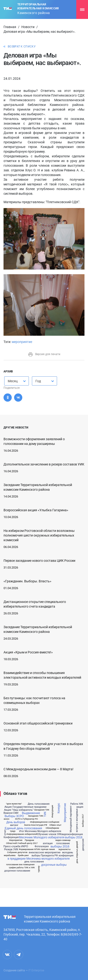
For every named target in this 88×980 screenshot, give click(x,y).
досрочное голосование (17, 871)
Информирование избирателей (22, 834)
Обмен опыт (55, 825)
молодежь (68, 853)
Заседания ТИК (42, 810)
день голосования (34, 862)
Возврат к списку (22, 47)
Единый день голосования (23, 828)
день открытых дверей (77, 852)
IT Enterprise (36, 970)
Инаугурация (52, 811)
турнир (39, 869)
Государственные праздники (29, 807)
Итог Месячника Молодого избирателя (40, 831)
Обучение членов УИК (49, 834)
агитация (48, 843)
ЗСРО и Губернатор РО (27, 819)
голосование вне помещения (20, 865)
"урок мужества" (14, 804)
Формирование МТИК (30, 849)
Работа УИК (77, 804)
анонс (7, 819)
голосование (63, 843)
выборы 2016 (60, 846)
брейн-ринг (23, 856)
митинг (14, 825)
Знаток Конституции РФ (36, 825)
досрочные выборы (54, 865)
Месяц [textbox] (13, 381)
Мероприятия (16, 840)
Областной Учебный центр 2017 (22, 843)
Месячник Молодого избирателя (42, 837)
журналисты (65, 849)
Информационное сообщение (45, 822)
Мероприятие (65, 813)
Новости (28, 27)
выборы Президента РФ (45, 856)
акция (80, 807)
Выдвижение (31, 813)
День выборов (16, 822)
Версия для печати (44, 354)
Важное (8, 813)
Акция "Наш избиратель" (19, 810)
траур (13, 831)
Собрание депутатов (17, 852)
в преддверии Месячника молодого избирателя (39, 859)
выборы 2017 (83, 820)
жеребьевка (10, 856)
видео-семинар (63, 840)
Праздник (29, 840)
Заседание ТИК (36, 816)
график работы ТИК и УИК (22, 868)
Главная (10, 27)
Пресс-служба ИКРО (16, 846)
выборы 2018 (74, 837)
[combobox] (17, 381)
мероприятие (22, 342)
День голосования (38, 804)
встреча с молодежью (77, 820)
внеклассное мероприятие (45, 852)
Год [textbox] (38, 381)
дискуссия (83, 845)
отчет (5, 833)
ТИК (45, 814)
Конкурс (59, 808)
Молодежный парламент (71, 819)
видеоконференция (72, 834)
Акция (8, 807)
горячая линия (48, 849)
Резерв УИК (11, 849)
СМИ (16, 813)
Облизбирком (52, 828)
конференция (66, 856)
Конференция (11, 837)
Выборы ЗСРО (14, 816)
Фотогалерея (42, 847)
